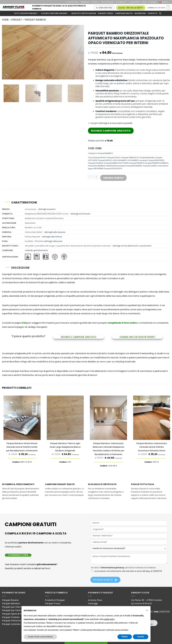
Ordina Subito (113, 178)
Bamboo (85, 2)
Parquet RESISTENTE (156, 160)
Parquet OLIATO (114, 158)
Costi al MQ (134, 2)
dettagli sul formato (81, 214)
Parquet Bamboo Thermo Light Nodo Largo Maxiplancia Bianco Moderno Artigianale (65, 447)
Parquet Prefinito (11, 617)
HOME (5, 20)
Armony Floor (72, 2)
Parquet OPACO (99, 158)
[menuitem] (164, 2)
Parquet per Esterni (12, 610)
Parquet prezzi (106, 13)
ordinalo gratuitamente (36, 250)
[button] (147, 610)
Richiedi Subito (105, 580)
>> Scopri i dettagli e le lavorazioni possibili (110, 123)
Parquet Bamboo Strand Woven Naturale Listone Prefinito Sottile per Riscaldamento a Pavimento (22, 447)
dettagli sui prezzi (47, 209)
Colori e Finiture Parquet (55, 13)
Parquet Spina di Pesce (14, 614)
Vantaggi (93, 603)
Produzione (121, 2)
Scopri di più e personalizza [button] (40, 637)
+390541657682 (104, 8)
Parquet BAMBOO (105, 153)
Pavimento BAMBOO (97, 166)
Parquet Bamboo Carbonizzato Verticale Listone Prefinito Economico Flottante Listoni (152, 447)
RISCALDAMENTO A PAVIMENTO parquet (130, 160)
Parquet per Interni (12, 607)
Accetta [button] (141, 637)
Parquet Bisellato (147, 158)
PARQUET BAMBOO (35, 20)
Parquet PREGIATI (136, 163)
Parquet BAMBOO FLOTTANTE (116, 163)
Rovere (95, 2)
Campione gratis (124, 13)
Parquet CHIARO (150, 166)
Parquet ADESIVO (105, 160)
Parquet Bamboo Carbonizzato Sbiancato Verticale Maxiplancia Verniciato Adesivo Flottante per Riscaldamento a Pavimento (108, 449)
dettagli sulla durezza (55, 232)
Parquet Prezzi (53, 603)
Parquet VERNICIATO (130, 158)
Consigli (152, 2)
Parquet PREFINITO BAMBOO (156, 163)
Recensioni (140, 13)
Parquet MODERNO (134, 166)
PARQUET (17, 20)
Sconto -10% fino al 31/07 (131, 8)
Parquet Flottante (11, 621)
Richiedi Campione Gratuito (111, 131)
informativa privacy (113, 568)
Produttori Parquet (55, 600)
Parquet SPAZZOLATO (113, 169)
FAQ (144, 2)
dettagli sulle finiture (52, 237)
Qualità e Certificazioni (84, 13)
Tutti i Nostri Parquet (27, 13)
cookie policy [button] (109, 619)
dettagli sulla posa (53, 241)
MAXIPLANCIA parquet (116, 166)
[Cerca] (160, 13)
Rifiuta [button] (125, 637)
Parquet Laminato (11, 624)
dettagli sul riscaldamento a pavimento (132, 246)
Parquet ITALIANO (95, 163)
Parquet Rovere (10, 600)
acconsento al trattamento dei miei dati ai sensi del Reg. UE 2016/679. (128, 571)
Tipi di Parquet (107, 2)
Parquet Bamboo (11, 603)
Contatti (152, 13)
